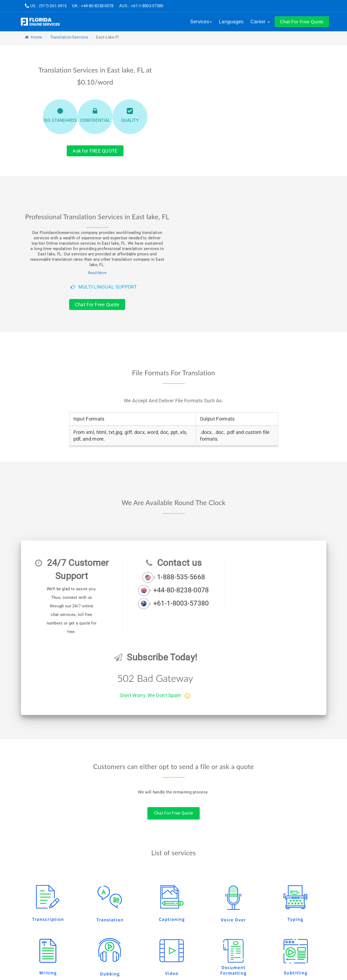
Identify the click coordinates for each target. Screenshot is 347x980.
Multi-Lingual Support (104, 287)
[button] (302, 22)
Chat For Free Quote (97, 304)
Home (34, 37)
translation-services (69, 37)
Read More (97, 273)
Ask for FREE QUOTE (95, 151)
